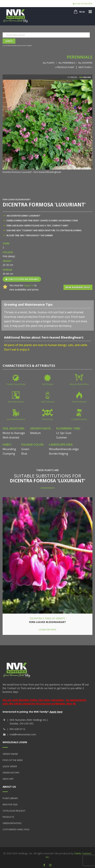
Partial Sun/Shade (16, 384)
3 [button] (89, 77)
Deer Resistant (16, 402)
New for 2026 (10, 804)
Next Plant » (85, 67)
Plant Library (10, 798)
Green (25, 449)
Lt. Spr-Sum (64, 433)
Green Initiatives (12, 823)
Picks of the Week (13, 760)
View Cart (8, 779)
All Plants (49, 63)
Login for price (48, 630)
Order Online (10, 754)
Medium (35, 433)
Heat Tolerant (79, 402)
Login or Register (83, 4)
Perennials (80, 57)
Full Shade (47, 384)
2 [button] (85, 77)
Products (8, 817)
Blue (24, 454)
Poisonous (47, 419)
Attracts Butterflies (79, 384)
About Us (9, 787)
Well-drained (11, 437)
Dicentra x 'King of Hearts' (48, 618)
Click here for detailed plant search (17, 45)
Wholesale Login (15, 742)
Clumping (9, 454)
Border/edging (59, 454)
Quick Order (10, 766)
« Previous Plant (65, 67)
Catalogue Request (14, 811)
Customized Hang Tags (16, 829)
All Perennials (67, 63)
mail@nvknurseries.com (23, 734)
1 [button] (81, 77)
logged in (29, 285)
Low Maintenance (16, 419)
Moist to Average (14, 433)
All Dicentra (85, 63)
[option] (47, 127)
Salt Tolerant (47, 402)
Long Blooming (79, 419)
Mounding (9, 449)
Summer (62, 437)
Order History (11, 773)
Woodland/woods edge (64, 449)
